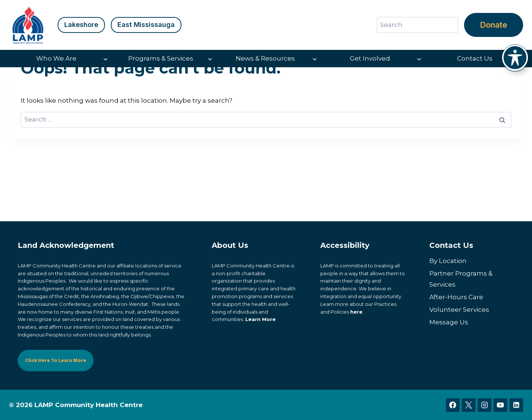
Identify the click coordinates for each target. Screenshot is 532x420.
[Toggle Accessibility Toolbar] (515, 58)
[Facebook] (453, 405)
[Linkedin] (516, 405)
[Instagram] (485, 405)
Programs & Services (161, 58)
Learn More (260, 320)
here (356, 312)
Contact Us (475, 58)
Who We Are (56, 58)
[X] (469, 405)
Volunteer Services (459, 310)
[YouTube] (500, 405)
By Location (448, 261)
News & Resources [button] (265, 58)
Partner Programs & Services (461, 279)
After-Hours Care (456, 297)
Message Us (449, 322)
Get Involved (370, 58)
